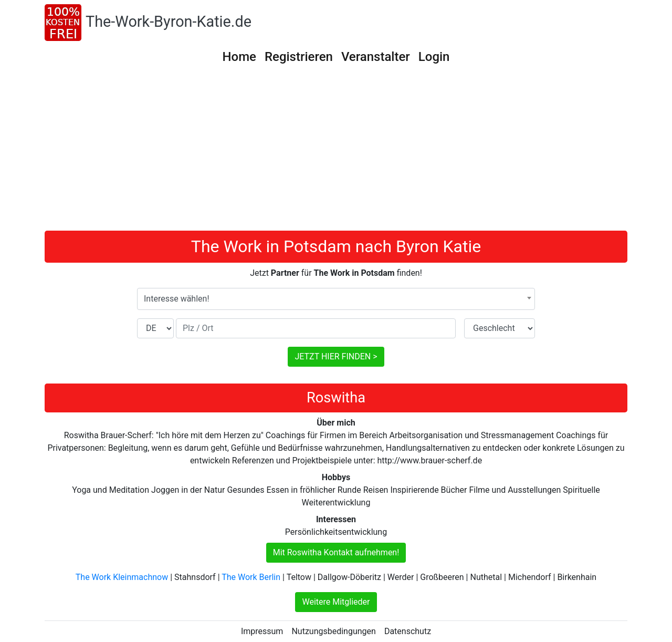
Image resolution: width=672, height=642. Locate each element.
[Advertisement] (336, 152)
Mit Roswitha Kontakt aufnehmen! (336, 552)
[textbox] (336, 299)
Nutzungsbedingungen (333, 631)
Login (434, 57)
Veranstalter (376, 57)
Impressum (262, 631)
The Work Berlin (251, 577)
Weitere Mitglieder (336, 602)
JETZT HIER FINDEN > (336, 356)
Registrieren (299, 57)
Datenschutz (408, 631)
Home (239, 57)
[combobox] (336, 299)
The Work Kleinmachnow (122, 577)
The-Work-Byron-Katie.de (169, 22)
